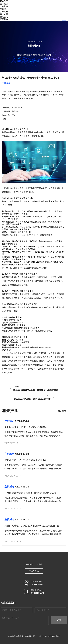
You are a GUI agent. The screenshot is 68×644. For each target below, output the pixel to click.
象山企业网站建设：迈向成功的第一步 (32, 399)
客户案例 (4, 12)
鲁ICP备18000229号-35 (50, 636)
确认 (59, 620)
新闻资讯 (4, 17)
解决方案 (4, 14)
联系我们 (4, 19)
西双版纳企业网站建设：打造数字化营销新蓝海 (36, 390)
